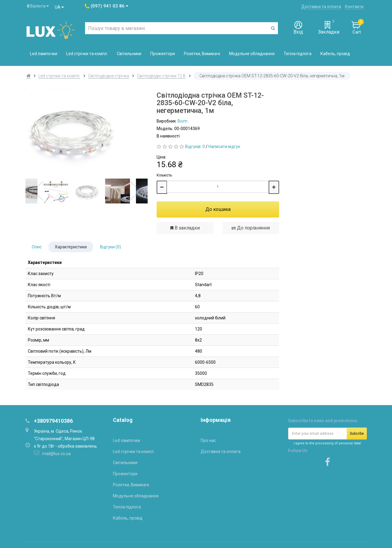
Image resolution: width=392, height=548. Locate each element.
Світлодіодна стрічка (109, 76)
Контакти (354, 7)
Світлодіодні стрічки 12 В (161, 76)
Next (135, 191)
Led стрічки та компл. (87, 54)
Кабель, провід (335, 54)
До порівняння (251, 228)
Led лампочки (44, 54)
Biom (183, 121)
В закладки (185, 228)
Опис (37, 247)
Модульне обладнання (252, 54)
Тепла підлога (298, 54)
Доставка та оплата (321, 7)
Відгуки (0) (111, 247)
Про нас (208, 440)
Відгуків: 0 (195, 147)
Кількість (164, 175)
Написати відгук (224, 147)
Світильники (129, 54)
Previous (38, 191)
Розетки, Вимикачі (202, 54)
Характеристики (71, 247)
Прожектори (163, 54)
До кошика (218, 209)
